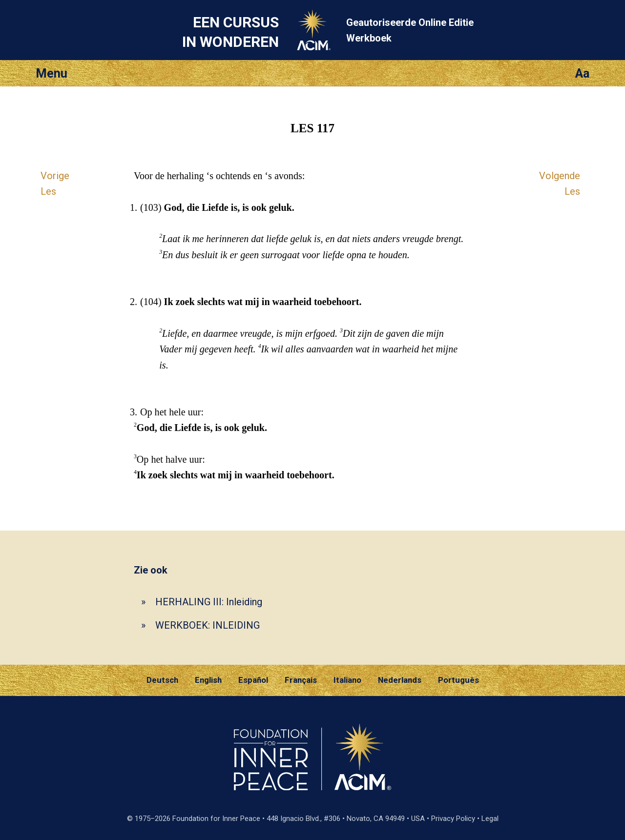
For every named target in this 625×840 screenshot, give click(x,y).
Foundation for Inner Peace (216, 819)
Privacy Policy (453, 819)
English (208, 680)
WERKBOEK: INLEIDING (208, 625)
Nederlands (400, 680)
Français (301, 680)
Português (458, 680)
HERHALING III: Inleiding (209, 602)
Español (253, 680)
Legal (490, 819)
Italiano (347, 680)
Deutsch (162, 680)
